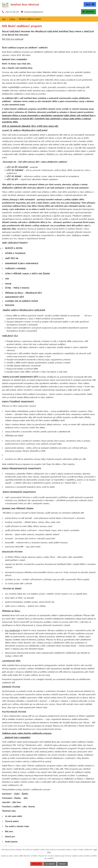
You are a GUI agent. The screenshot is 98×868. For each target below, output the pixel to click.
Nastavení (62, 864)
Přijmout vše (37, 864)
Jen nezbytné (50, 864)
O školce (12, 19)
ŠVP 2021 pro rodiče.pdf (13, 39)
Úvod (4, 19)
